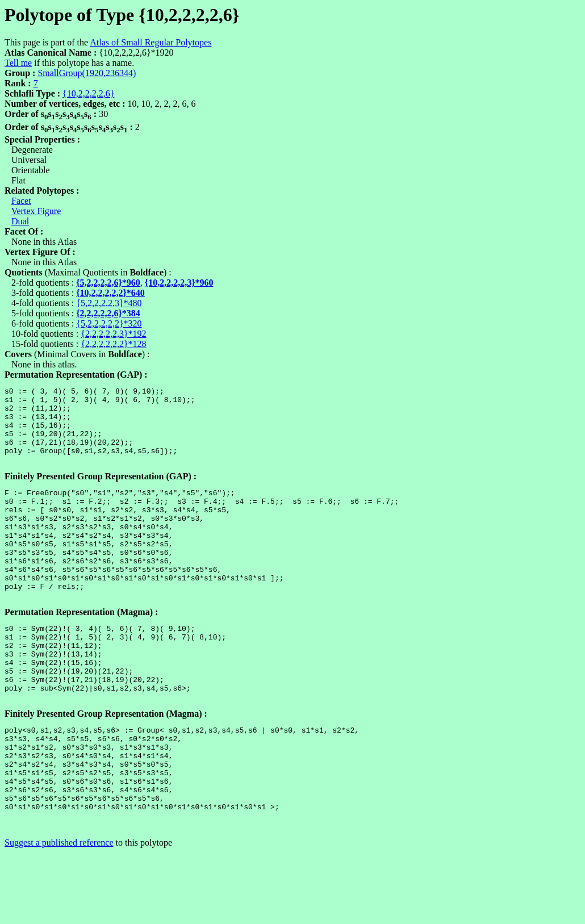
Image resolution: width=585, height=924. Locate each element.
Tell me (18, 63)
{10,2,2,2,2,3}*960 (179, 283)
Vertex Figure (36, 211)
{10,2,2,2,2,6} (88, 93)
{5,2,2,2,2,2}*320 (109, 323)
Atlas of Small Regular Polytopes (151, 42)
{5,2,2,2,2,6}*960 (108, 283)
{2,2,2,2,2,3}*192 (113, 334)
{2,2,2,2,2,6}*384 (108, 313)
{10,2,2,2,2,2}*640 (110, 293)
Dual (20, 221)
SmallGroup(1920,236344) (87, 73)
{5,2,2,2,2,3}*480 (109, 303)
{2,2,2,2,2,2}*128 (113, 344)
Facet (21, 201)
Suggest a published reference (59, 914)
